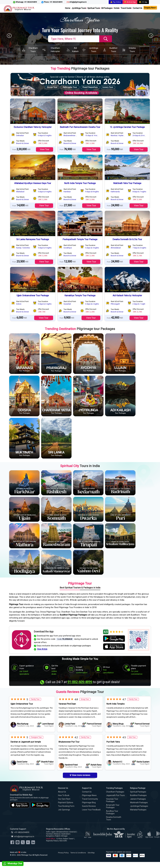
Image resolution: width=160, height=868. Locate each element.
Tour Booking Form (66, 806)
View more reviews (80, 775)
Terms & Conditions (78, 853)
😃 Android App (130, 2)
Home (68, 8)
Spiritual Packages (138, 792)
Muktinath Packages (139, 803)
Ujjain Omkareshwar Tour (22, 704)
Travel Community (90, 799)
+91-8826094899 (20, 832)
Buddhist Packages (138, 795)
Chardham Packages (115, 792)
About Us (62, 792)
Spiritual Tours (94, 8)
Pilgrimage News (89, 795)
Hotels (117, 8)
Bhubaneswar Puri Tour (69, 742)
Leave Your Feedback (91, 810)
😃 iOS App (143, 2)
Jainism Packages (138, 799)
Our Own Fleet (64, 799)
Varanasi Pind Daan (67, 704)
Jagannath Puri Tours (115, 795)
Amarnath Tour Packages (113, 806)
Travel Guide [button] (126, 8)
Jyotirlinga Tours (79, 8)
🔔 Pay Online (116, 2)
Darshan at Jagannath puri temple (26, 742)
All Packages (107, 8)
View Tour (45, 149)
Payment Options (66, 803)
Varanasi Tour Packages (112, 800)
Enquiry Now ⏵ (150, 8)
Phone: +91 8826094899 (52, 2)
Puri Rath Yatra (113, 742)
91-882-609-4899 (80, 682)
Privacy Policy (63, 853)
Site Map (91, 853)
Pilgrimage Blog (89, 803)
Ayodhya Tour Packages (112, 812)
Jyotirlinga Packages (139, 806)
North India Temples (116, 704)
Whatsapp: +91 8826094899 (25, 2)
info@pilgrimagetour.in (77, 2)
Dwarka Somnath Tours (114, 818)
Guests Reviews (89, 806)
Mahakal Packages (138, 810)
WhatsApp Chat (13, 864)
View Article (42, 649)
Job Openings (64, 810)
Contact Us (137, 8)
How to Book (64, 795)
